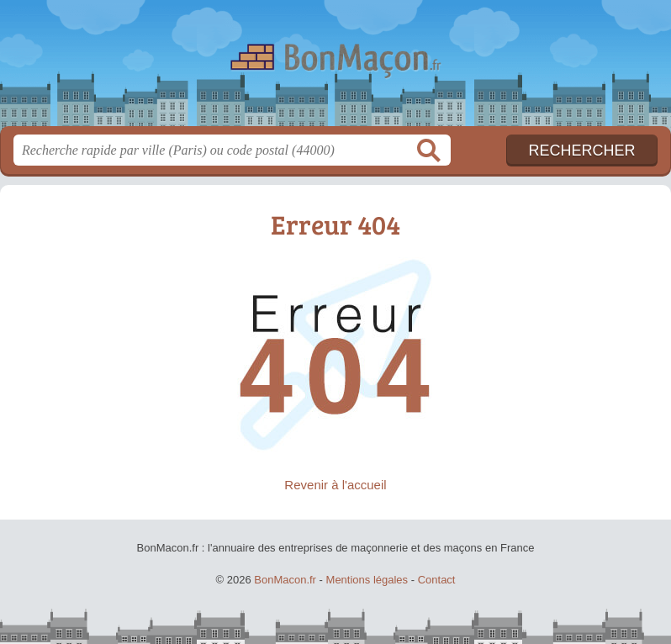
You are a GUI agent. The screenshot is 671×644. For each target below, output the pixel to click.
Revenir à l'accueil (335, 485)
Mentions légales (367, 580)
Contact (437, 580)
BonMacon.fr (335, 69)
